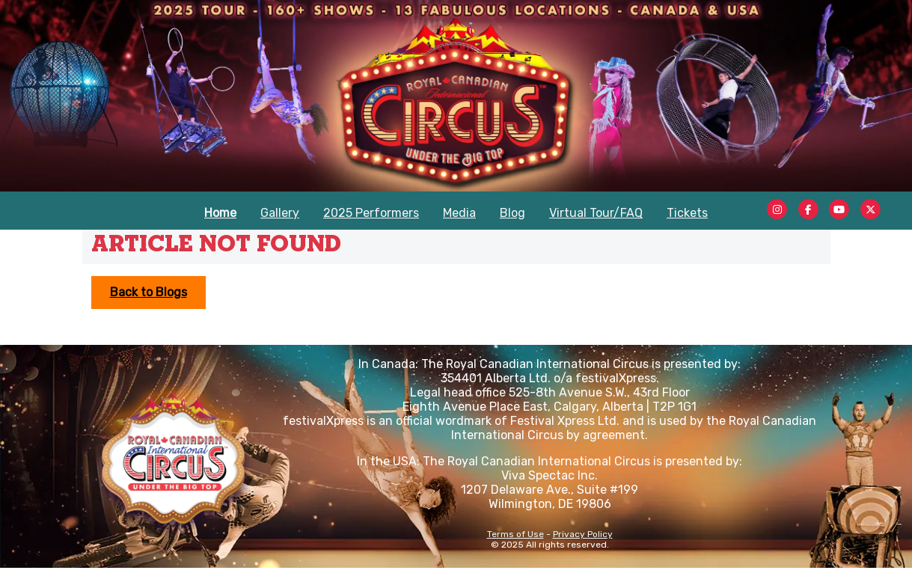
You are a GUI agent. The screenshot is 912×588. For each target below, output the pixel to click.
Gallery (280, 213)
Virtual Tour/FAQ (596, 213)
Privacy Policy (583, 534)
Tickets (687, 213)
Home (220, 213)
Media (459, 213)
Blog (512, 213)
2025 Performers (371, 213)
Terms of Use (515, 534)
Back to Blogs (149, 292)
